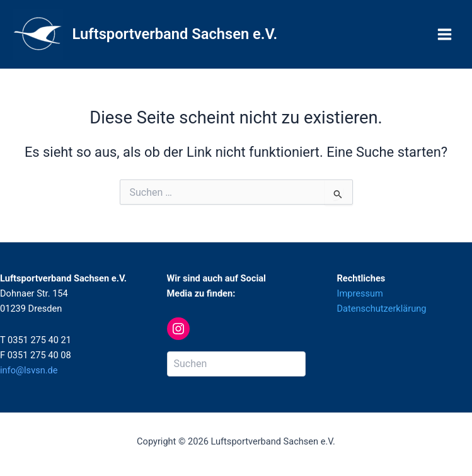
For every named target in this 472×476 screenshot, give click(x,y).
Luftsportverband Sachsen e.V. (175, 34)
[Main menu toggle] (445, 34)
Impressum (360, 293)
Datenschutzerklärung (382, 309)
